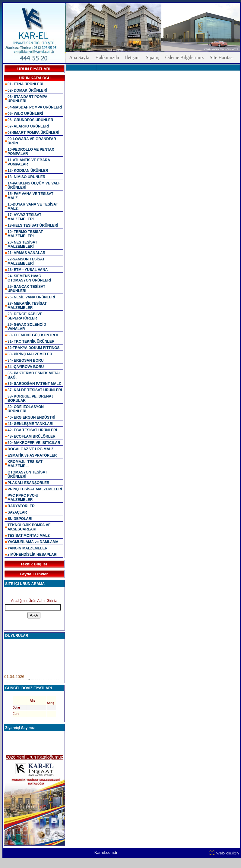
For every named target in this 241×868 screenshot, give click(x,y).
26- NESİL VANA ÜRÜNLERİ (31, 297)
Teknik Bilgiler (34, 564)
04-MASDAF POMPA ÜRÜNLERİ (35, 107)
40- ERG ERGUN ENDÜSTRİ (31, 417)
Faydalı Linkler (34, 574)
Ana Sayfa (79, 57)
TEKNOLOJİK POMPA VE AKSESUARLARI (29, 527)
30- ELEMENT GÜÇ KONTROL (33, 335)
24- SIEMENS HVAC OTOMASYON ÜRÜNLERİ (29, 278)
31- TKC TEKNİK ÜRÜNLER (31, 341)
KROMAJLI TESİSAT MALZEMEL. (25, 464)
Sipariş (152, 57)
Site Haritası (222, 57)
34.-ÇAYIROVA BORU (26, 367)
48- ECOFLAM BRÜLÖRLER (32, 436)
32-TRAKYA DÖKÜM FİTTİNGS (33, 348)
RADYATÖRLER (21, 506)
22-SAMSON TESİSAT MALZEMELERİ (26, 261)
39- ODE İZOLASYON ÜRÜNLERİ (26, 409)
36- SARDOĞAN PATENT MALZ (34, 384)
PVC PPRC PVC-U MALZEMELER (23, 498)
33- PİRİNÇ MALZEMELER (30, 354)
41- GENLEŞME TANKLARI (30, 424)
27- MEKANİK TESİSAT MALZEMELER (27, 306)
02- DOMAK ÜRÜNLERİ (27, 90)
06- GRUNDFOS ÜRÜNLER (30, 120)
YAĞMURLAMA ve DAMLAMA (33, 542)
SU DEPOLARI (20, 519)
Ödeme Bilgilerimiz (185, 57)
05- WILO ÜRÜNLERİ (25, 114)
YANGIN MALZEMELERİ (28, 548)
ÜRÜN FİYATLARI (34, 69)
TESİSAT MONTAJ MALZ (29, 536)
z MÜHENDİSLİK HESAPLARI (32, 555)
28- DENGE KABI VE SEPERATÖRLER (25, 316)
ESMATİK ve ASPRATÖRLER (32, 455)
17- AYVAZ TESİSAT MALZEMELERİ (24, 217)
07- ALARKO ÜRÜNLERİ (28, 126)
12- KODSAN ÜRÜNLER (28, 171)
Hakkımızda (107, 57)
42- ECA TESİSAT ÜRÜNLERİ (32, 430)
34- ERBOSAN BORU (25, 360)
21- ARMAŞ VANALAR (26, 253)
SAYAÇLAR (17, 512)
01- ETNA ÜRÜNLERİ (25, 84)
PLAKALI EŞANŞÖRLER (29, 483)
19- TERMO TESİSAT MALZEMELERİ (25, 234)
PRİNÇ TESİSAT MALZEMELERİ (35, 489)
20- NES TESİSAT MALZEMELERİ (22, 244)
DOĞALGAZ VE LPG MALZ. (31, 449)
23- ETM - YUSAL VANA (28, 270)
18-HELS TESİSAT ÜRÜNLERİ (33, 225)
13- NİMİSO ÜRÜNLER (26, 177)
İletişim (132, 57)
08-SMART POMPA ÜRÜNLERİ (33, 133)
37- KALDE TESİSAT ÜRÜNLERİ (35, 390)
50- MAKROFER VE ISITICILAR (34, 443)
